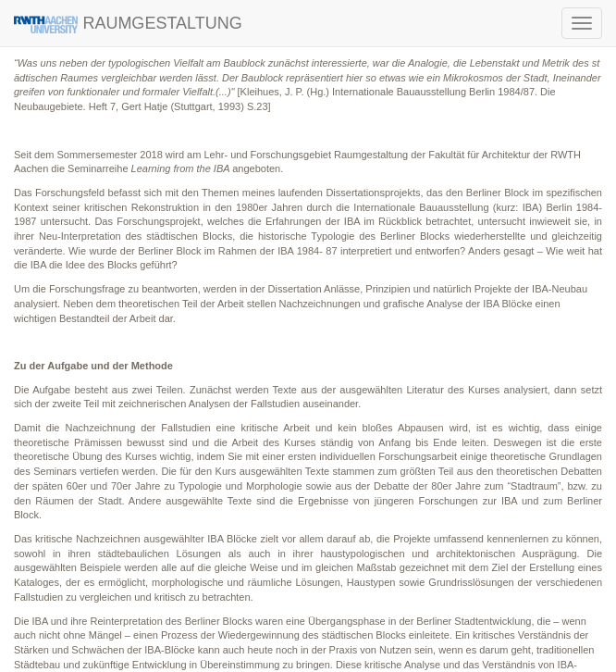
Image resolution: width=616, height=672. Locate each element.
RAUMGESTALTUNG (128, 24)
